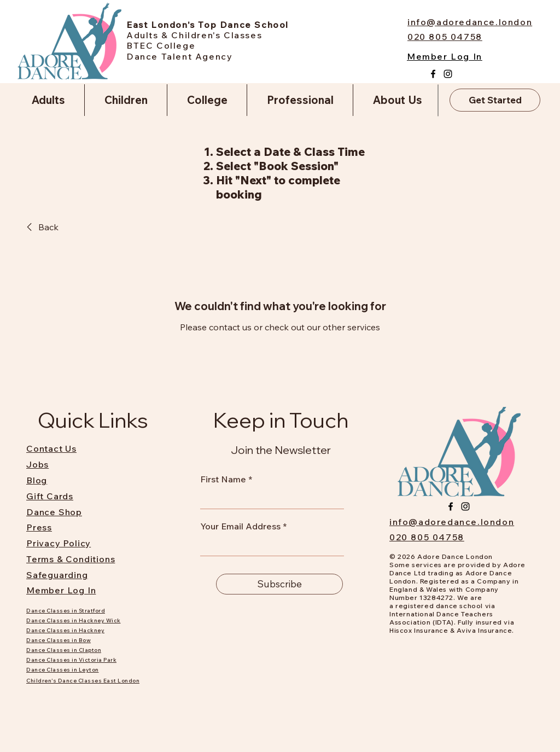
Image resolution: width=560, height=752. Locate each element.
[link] (41, 227)
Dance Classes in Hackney (65, 630)
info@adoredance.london (452, 522)
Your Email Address (240, 526)
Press (39, 527)
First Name (223, 479)
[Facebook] (433, 74)
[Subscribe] (279, 584)
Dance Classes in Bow (59, 640)
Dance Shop (54, 512)
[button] (48, 100)
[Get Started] (495, 100)
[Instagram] (448, 74)
